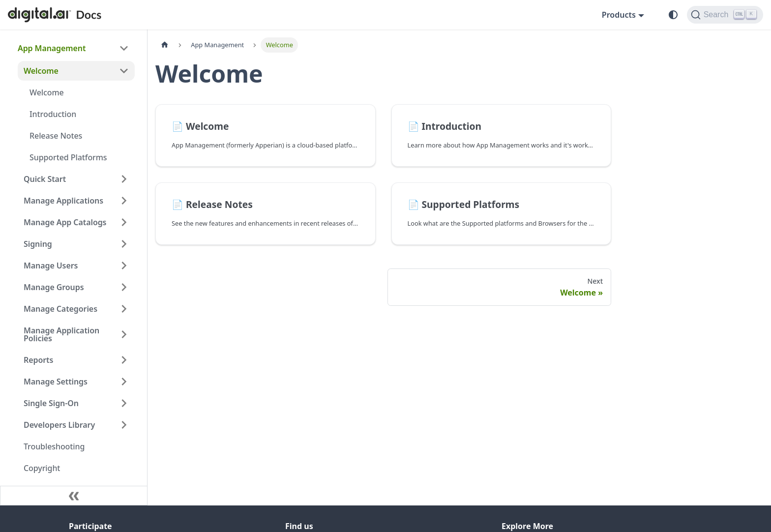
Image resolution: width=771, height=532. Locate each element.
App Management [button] (52, 48)
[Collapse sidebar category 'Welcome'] (124, 71)
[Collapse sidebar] (74, 496)
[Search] (725, 15)
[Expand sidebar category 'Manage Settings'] (124, 382)
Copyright (42, 468)
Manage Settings (56, 382)
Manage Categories (60, 309)
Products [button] (619, 15)
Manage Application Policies (61, 334)
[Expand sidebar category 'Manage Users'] (124, 266)
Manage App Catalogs (65, 222)
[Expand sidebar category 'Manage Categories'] (124, 309)
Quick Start (45, 179)
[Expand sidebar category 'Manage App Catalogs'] (124, 222)
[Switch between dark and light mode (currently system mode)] (673, 15)
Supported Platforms (68, 157)
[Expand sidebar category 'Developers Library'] (124, 425)
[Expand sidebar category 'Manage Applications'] (124, 201)
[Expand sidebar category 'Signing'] (124, 244)
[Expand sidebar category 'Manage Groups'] (124, 287)
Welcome (41, 71)
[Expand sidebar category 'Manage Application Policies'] (124, 334)
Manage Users (51, 266)
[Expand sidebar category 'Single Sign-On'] (124, 403)
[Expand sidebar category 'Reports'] (124, 360)
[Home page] (165, 45)
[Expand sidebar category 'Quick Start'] (124, 179)
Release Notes (56, 136)
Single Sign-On (51, 403)
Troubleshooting (54, 446)
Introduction (53, 114)
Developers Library (59, 425)
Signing (38, 244)
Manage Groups (54, 287)
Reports (38, 360)
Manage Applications (63, 201)
